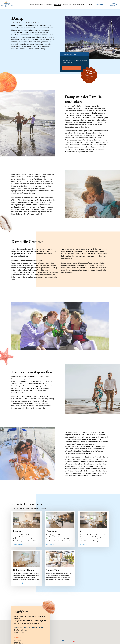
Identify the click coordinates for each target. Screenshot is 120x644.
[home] (7, 4)
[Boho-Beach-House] (27, 568)
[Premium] (60, 529)
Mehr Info (88, 80)
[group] (32, 5)
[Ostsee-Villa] (60, 568)
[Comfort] (27, 529)
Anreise (100, 5)
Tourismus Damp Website (71, 68)
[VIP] (93, 529)
